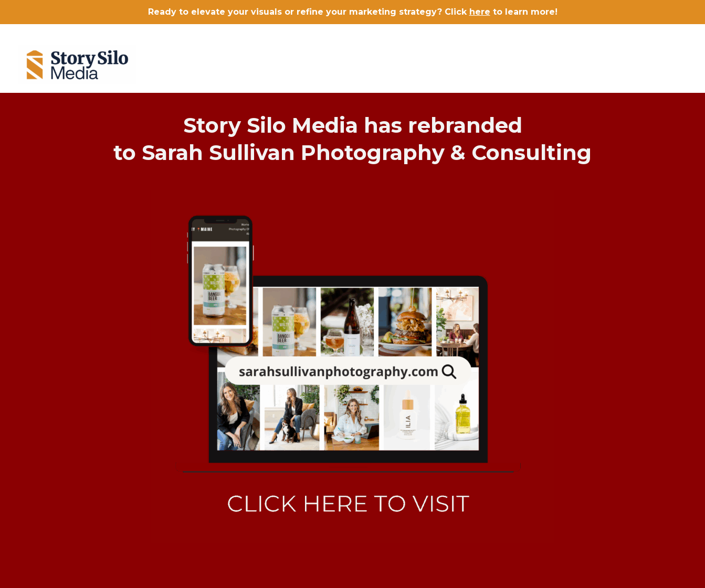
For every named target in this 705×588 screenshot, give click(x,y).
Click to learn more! (501, 12)
